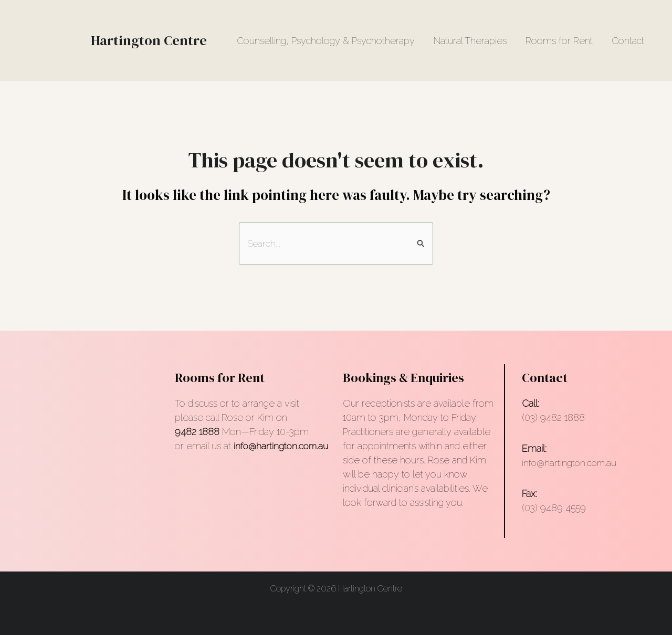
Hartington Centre (149, 40)
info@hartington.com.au (571, 463)
